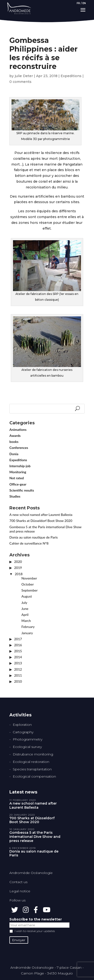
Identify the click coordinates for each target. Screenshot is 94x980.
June (25, 609)
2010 (18, 681)
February (28, 627)
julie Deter (24, 76)
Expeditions (71, 76)
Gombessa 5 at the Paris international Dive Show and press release (35, 837)
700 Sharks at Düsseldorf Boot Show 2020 (41, 521)
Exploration (22, 725)
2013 (18, 663)
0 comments (20, 82)
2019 (18, 568)
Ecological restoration (31, 762)
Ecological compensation (34, 776)
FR (78, 3)
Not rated (17, 478)
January (27, 633)
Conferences (19, 448)
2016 (18, 645)
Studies (15, 496)
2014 (18, 657)
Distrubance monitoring (33, 754)
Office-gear (18, 484)
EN (84, 3)
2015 (18, 651)
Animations (18, 430)
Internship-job (20, 466)
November (29, 578)
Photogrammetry (28, 739)
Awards (15, 436)
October (28, 584)
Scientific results (22, 490)
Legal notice (20, 891)
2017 (18, 639)
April (25, 615)
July (24, 603)
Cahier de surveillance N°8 (29, 543)
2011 (18, 675)
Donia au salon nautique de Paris (34, 537)
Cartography (23, 732)
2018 (19, 574)
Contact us (18, 882)
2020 (18, 562)
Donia (14, 454)
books (14, 442)
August (27, 596)
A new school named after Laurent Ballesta (41, 515)
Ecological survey (27, 747)
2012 (18, 669)
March (26, 621)
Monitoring (18, 472)
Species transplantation (32, 769)
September (29, 590)
